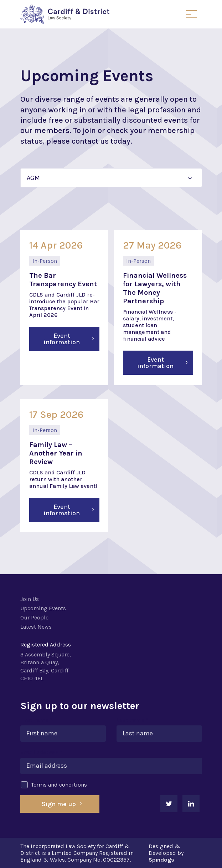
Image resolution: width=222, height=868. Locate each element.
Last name (133, 720)
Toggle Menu (191, 14)
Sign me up (59, 804)
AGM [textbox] (33, 178)
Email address (41, 752)
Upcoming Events (43, 608)
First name (37, 720)
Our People (34, 617)
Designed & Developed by (166, 853)
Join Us (30, 599)
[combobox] (111, 178)
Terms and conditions (54, 785)
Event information (62, 339)
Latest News (36, 627)
